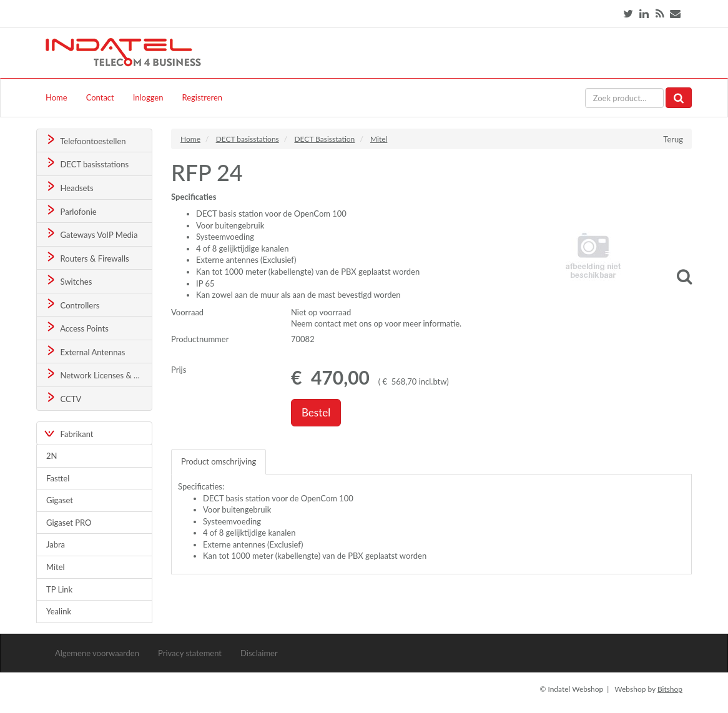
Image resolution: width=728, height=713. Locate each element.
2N (52, 456)
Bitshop (670, 689)
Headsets (69, 187)
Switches (68, 281)
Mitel (56, 567)
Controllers (72, 304)
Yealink (59, 611)
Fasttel (58, 478)
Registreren (202, 97)
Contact (100, 97)
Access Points (76, 327)
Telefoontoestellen (85, 140)
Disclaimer (259, 653)
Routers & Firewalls (87, 258)
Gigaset (60, 500)
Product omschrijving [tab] (219, 461)
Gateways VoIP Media (91, 234)
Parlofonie (71, 211)
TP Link (59, 589)
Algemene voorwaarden (97, 653)
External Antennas (85, 351)
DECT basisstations (86, 163)
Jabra (56, 544)
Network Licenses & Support (98, 374)
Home (57, 97)
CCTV (63, 398)
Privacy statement (190, 653)
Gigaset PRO (69, 523)
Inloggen (148, 97)
